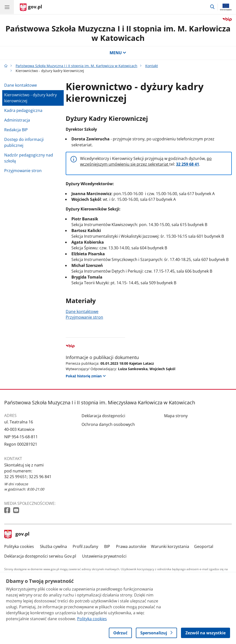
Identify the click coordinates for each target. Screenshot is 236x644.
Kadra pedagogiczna (23, 110)
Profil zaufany (85, 546)
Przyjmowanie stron (23, 171)
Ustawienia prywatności (104, 556)
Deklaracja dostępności (103, 416)
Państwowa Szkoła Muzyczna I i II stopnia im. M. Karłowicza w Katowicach (118, 33)
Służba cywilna (53, 546)
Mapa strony (176, 416)
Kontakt (152, 66)
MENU (118, 53)
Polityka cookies (19, 546)
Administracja (17, 120)
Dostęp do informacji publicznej (24, 142)
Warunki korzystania (170, 546)
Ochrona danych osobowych (108, 424)
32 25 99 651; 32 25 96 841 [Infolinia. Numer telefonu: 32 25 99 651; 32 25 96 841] (28, 477)
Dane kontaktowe (21, 85)
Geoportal (204, 546)
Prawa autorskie (131, 546)
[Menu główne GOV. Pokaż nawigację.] (7, 7)
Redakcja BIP (16, 130)
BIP (107, 546)
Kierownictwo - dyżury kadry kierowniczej (30, 98)
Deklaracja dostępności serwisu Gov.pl (40, 556)
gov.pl (17, 534)
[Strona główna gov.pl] (31, 7)
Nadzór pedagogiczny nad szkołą (29, 158)
